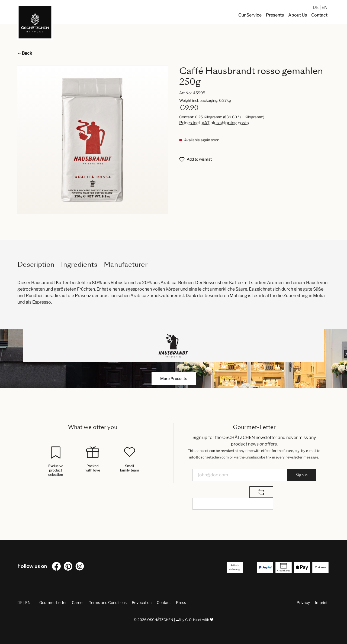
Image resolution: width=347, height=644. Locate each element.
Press (181, 602)
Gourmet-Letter (53, 602)
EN (324, 7)
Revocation (142, 602)
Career (78, 602)
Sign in (302, 475)
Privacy (303, 602)
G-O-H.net (193, 620)
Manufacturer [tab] (126, 264)
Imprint (321, 602)
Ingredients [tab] (79, 264)
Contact (164, 602)
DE (316, 7)
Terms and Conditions (108, 602)
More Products (174, 378)
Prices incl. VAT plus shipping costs (214, 123)
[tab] (36, 264)
